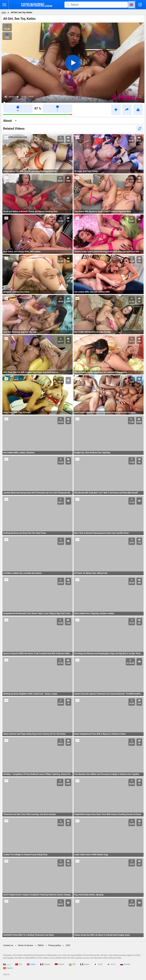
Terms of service (25, 945)
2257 (68, 945)
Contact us (8, 945)
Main (4, 12)
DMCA (41, 945)
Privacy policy (55, 945)
